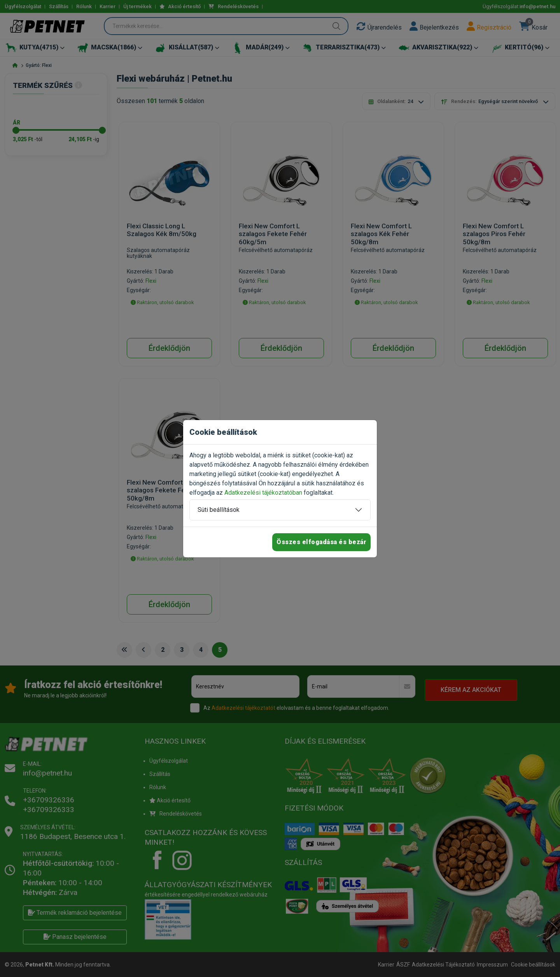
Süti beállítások (219, 510)
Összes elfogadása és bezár (321, 542)
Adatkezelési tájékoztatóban (263, 493)
